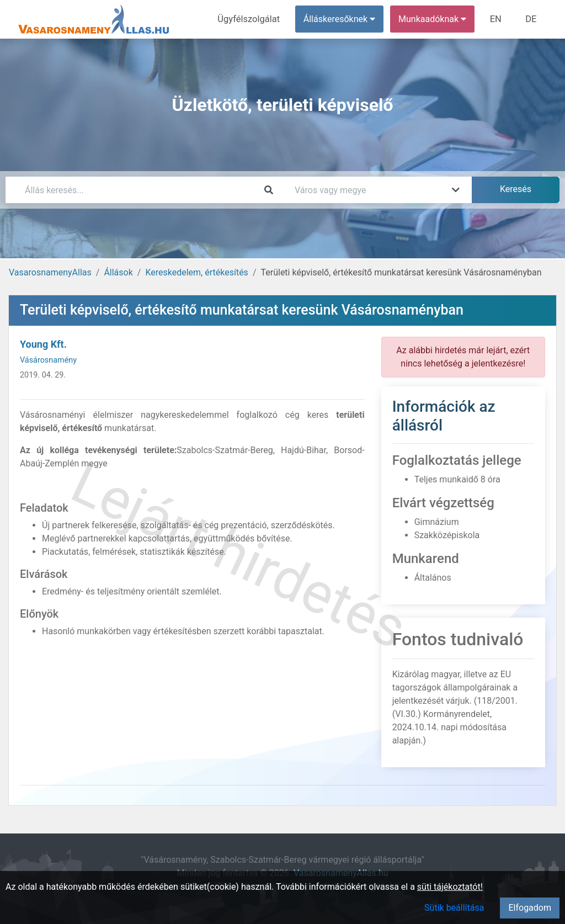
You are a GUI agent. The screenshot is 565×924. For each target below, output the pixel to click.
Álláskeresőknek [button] (342, 19)
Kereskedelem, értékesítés (196, 272)
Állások (118, 272)
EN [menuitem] (497, 19)
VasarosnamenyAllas (50, 272)
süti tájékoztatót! (450, 887)
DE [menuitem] (531, 19)
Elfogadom (530, 908)
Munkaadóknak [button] (435, 19)
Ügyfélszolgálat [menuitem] (252, 19)
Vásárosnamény (48, 360)
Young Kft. (43, 344)
